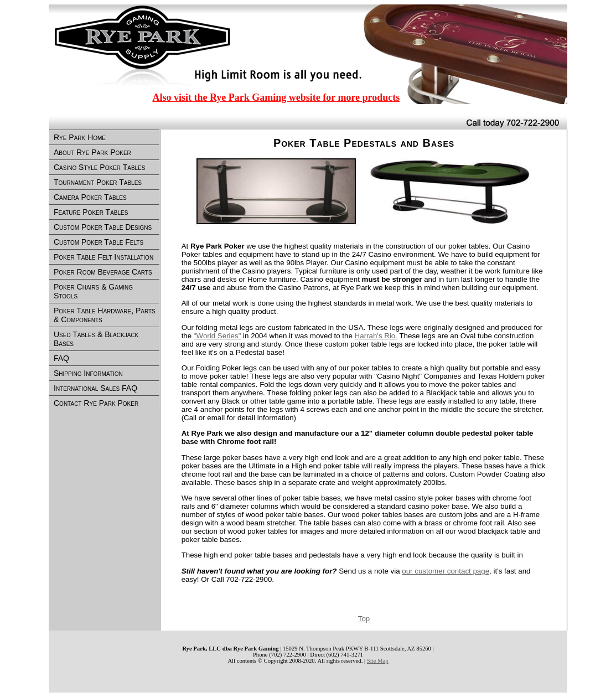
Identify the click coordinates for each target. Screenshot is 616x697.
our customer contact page (446, 571)
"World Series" (218, 336)
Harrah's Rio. (376, 336)
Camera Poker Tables (90, 197)
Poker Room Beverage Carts (103, 272)
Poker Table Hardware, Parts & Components (105, 315)
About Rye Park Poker (92, 152)
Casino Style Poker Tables (99, 167)
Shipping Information (88, 373)
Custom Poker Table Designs (103, 227)
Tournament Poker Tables (98, 182)
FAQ (61, 358)
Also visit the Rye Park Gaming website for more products (276, 97)
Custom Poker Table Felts (99, 242)
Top (364, 619)
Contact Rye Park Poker (96, 403)
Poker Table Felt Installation (103, 257)
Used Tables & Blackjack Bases (96, 339)
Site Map (378, 661)
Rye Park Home (80, 137)
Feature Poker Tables (91, 212)
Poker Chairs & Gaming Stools (93, 291)
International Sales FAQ (95, 388)
